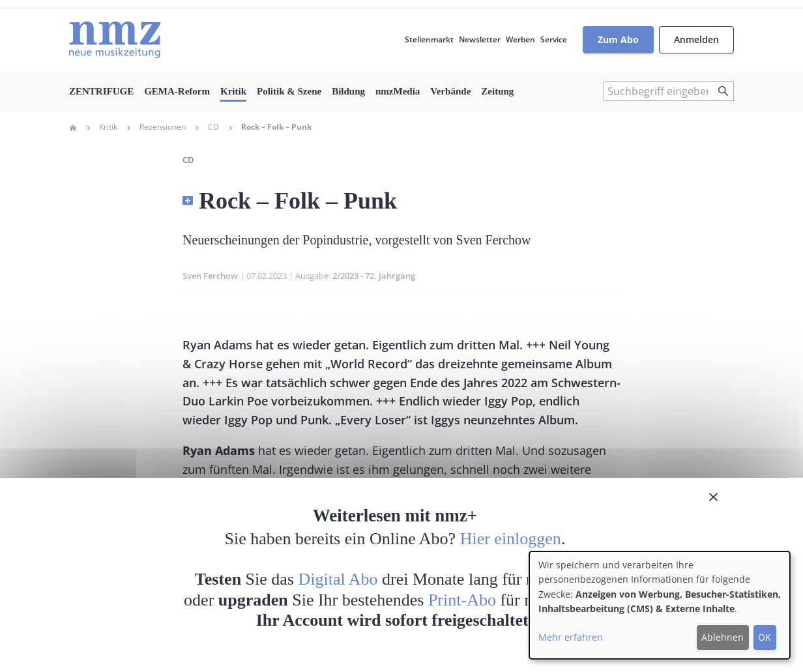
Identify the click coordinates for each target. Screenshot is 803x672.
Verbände (450, 91)
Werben (520, 39)
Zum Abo (618, 39)
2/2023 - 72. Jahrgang (374, 276)
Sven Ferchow (210, 276)
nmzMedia (398, 91)
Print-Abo (462, 600)
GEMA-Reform (177, 91)
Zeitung (497, 91)
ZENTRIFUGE (101, 91)
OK (765, 637)
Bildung (348, 91)
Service (554, 39)
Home (73, 128)
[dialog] (660, 605)
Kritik (233, 91)
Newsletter (480, 39)
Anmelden (696, 39)
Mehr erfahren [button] (571, 637)
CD (213, 127)
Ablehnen (723, 637)
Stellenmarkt (429, 39)
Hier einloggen (511, 539)
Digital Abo (338, 579)
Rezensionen (163, 127)
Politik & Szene (289, 91)
